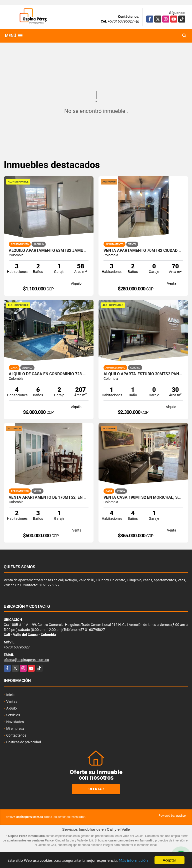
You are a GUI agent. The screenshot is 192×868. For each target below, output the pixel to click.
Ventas (12, 702)
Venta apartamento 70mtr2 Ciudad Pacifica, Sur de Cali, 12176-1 (143, 251)
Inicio (10, 695)
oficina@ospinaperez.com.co (26, 660)
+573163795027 (121, 21)
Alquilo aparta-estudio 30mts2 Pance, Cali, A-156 (143, 374)
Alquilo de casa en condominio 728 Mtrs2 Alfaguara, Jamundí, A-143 (49, 374)
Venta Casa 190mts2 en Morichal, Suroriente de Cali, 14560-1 (143, 497)
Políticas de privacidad (24, 742)
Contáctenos (16, 735)
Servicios (13, 715)
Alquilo (11, 708)
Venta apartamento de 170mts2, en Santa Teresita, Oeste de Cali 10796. (49, 497)
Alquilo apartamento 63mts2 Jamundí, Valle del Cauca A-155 (49, 251)
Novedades (15, 722)
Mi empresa (15, 729)
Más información (133, 861)
